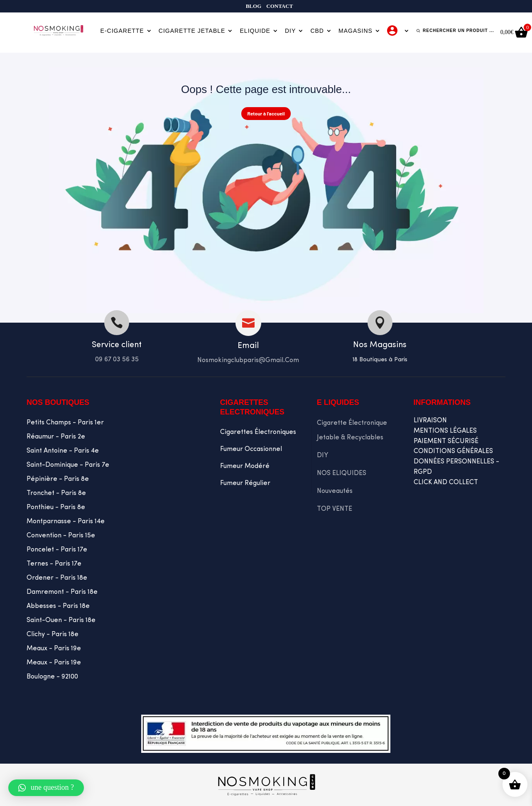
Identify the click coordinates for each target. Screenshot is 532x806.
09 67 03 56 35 (117, 360)
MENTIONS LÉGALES (445, 431)
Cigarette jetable (192, 31)
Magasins (355, 31)
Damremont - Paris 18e (62, 592)
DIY (290, 31)
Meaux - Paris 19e (54, 649)
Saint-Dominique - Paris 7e (68, 465)
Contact (279, 6)
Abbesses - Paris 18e (58, 606)
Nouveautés (335, 491)
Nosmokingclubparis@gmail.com (248, 360)
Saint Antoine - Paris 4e (63, 451)
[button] (46, 788)
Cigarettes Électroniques (258, 432)
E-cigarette (122, 31)
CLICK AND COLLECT (446, 483)
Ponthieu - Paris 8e (56, 507)
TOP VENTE (335, 509)
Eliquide (255, 31)
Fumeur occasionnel (251, 449)
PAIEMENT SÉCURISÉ (446, 441)
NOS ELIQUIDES (342, 473)
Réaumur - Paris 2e (56, 437)
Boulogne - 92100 (52, 677)
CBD (317, 31)
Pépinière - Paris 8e (58, 479)
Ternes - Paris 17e (54, 564)
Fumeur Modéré (245, 466)
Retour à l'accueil (266, 113)
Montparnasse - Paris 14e (66, 522)
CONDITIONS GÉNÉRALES (453, 451)
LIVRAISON (430, 421)
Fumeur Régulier (245, 483)
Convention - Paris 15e (61, 536)
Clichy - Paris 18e (53, 635)
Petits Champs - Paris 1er (65, 423)
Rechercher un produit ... (458, 31)
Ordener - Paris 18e (57, 578)
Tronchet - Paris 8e (56, 493)
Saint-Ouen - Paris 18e (61, 620)
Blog (254, 6)
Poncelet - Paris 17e (57, 550)
